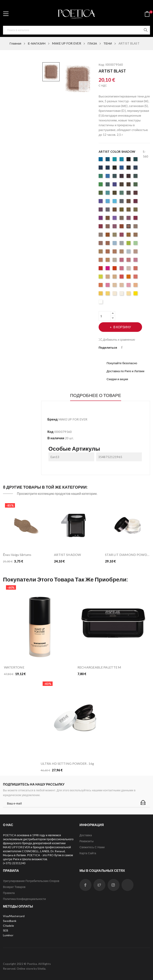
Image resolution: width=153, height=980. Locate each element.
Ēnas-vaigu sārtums (17, 555)
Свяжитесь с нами (92, 847)
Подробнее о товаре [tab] (96, 395)
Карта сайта (88, 853)
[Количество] (105, 316)
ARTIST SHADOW (68, 555)
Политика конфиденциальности (24, 899)
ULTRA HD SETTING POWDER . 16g (67, 763)
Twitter (99, 885)
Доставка (86, 835)
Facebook (85, 885)
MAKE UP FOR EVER (73, 419)
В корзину (122, 327)
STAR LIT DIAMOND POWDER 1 (127, 555)
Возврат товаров (14, 887)
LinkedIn (127, 885)
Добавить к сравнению (117, 339)
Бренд (52, 419)
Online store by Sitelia (31, 969)
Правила (9, 893)
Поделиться (122, 347)
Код (50, 432)
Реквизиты (87, 841)
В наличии (56, 438)
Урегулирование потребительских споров (31, 881)
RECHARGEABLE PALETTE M (99, 667)
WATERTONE (14, 667)
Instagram (114, 885)
